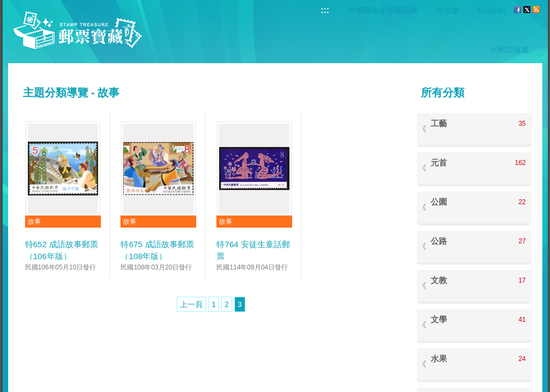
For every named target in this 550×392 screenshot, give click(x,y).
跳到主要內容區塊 (6, 6)
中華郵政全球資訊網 (383, 10)
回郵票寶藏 (510, 50)
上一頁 (191, 304)
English (492, 10)
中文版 (448, 10)
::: (325, 10)
